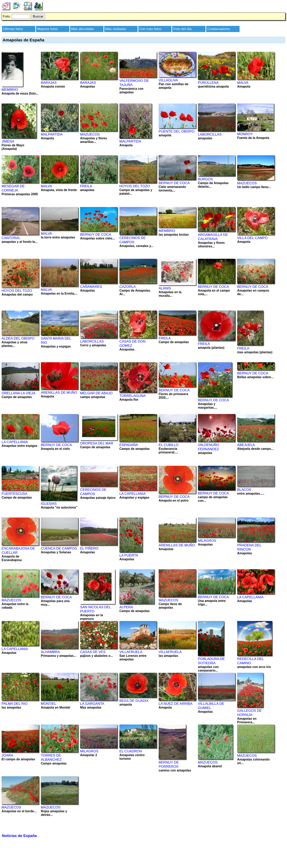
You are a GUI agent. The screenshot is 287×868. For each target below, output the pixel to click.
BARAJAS (49, 83)
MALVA (243, 83)
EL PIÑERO (89, 548)
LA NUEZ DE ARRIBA (175, 704)
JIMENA (8, 141)
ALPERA (126, 607)
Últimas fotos (13, 29)
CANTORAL (11, 238)
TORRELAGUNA (133, 396)
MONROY (245, 134)
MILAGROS (207, 541)
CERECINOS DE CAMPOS (133, 240)
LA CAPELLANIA (15, 442)
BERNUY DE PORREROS (169, 764)
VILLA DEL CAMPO (252, 238)
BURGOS (205, 179)
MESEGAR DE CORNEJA (13, 188)
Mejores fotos (47, 29)
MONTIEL (49, 704)
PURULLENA (208, 83)
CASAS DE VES (93, 652)
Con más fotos (150, 29)
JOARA (7, 755)
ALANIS (165, 288)
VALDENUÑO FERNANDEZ (209, 447)
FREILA (86, 186)
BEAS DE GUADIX (134, 701)
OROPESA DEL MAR (97, 443)
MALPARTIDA (52, 134)
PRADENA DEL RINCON (249, 547)
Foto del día (182, 29)
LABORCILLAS (210, 134)
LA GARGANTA (92, 704)
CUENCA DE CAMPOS (59, 548)
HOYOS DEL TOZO (135, 186)
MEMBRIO (10, 90)
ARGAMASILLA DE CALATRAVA (213, 237)
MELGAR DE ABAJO (96, 393)
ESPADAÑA (129, 445)
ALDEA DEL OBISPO (18, 338)
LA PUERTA (129, 555)
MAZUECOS (90, 134)
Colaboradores (219, 29)
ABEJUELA (246, 445)
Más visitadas (116, 29)
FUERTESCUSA (14, 494)
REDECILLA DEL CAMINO (250, 661)
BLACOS (244, 490)
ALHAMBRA (50, 652)
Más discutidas (83, 29)
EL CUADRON (131, 751)
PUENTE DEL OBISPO (176, 131)
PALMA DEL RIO (15, 704)
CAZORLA (128, 287)
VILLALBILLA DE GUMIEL (211, 706)
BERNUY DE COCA (174, 183)
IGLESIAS (49, 504)
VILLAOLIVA (168, 80)
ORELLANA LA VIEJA (19, 393)
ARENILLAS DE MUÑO (59, 393)
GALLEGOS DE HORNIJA (249, 713)
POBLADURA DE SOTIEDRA (211, 661)
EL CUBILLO (169, 445)
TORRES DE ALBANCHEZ (51, 757)
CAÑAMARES (91, 287)
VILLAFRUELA (131, 652)
